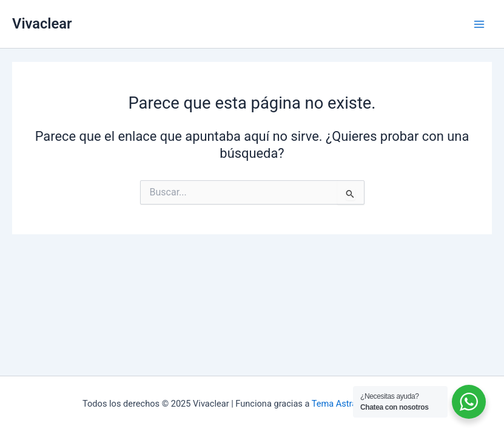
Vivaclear (42, 24)
